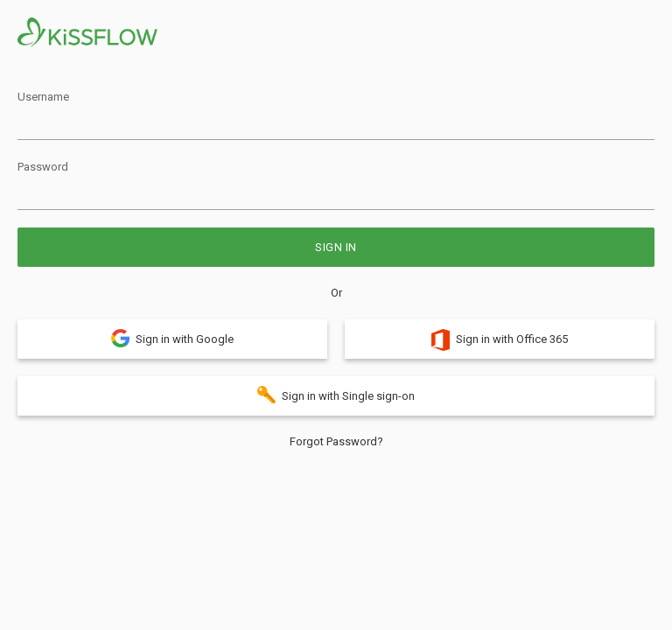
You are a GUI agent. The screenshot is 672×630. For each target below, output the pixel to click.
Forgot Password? (336, 441)
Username (43, 97)
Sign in (336, 247)
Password (43, 167)
